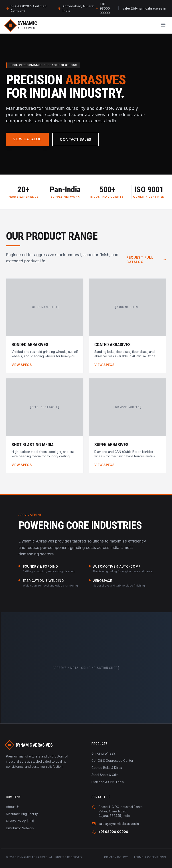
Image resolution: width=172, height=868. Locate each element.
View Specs (22, 365)
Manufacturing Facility (22, 814)
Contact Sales (75, 139)
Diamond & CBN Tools (108, 782)
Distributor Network (20, 828)
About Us (13, 807)
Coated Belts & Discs (107, 768)
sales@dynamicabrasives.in (144, 8)
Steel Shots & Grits (105, 775)
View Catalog (27, 139)
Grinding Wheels (104, 753)
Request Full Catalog (146, 260)
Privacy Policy (116, 857)
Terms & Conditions (150, 857)
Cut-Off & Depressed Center (112, 761)
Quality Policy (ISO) (20, 821)
